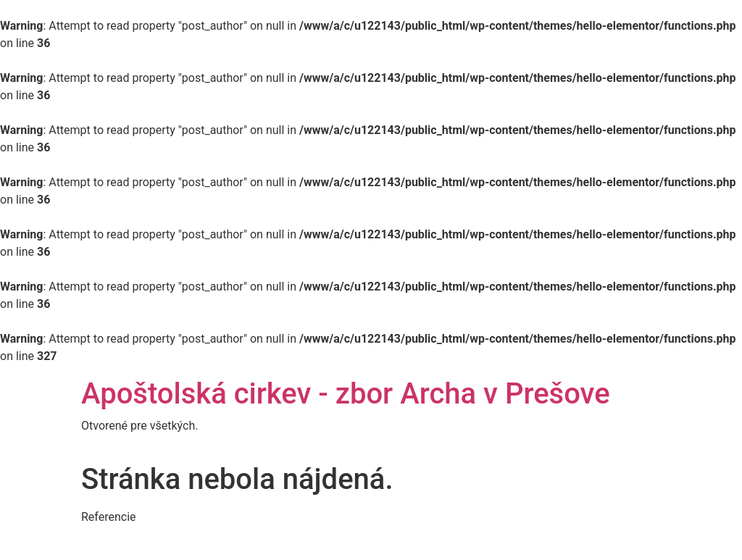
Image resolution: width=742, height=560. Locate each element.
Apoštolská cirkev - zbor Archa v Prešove (346, 394)
